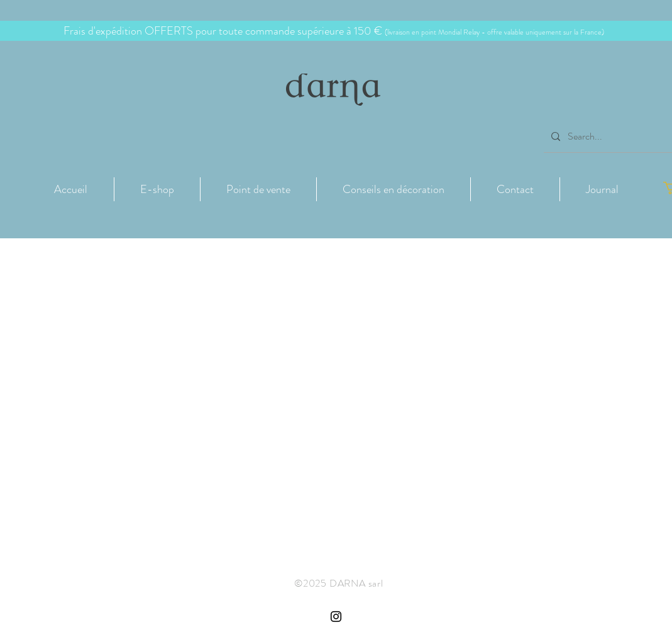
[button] (157, 189)
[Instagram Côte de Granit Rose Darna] (336, 617)
